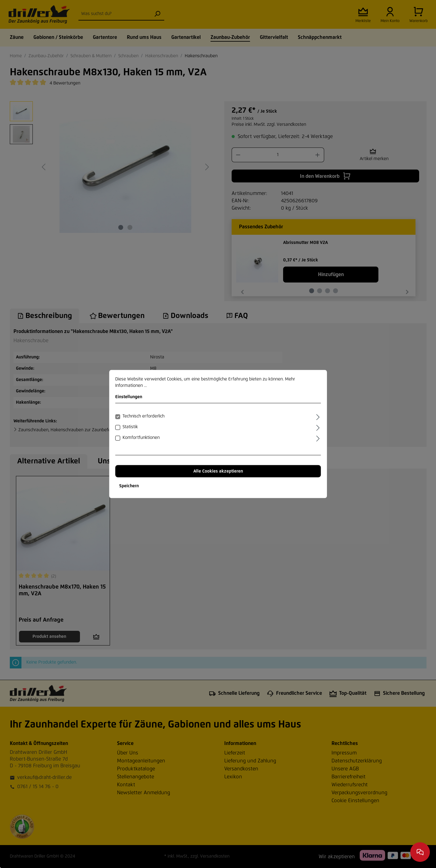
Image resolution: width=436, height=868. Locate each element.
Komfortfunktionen (141, 438)
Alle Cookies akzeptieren (218, 471)
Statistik (130, 427)
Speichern (129, 486)
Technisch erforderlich (144, 416)
